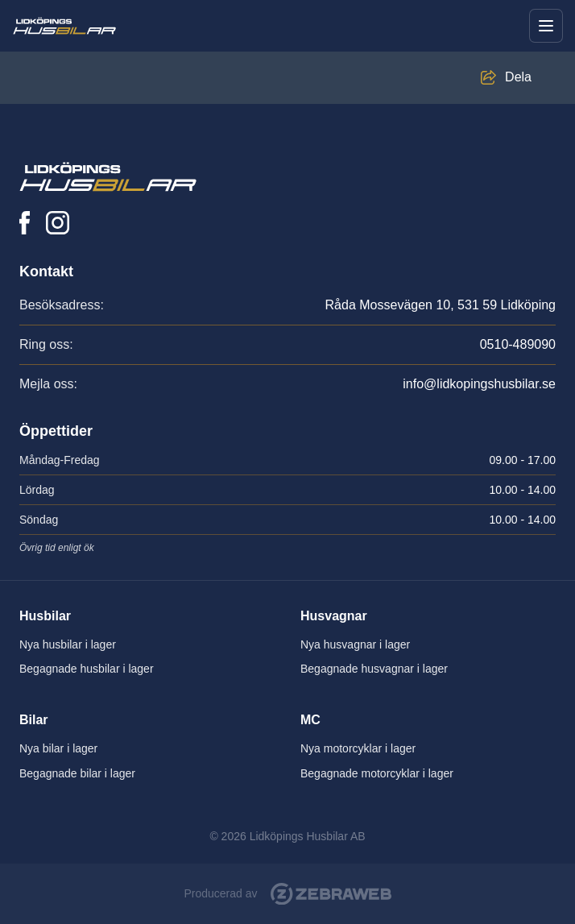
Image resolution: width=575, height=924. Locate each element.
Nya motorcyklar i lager (358, 748)
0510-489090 (518, 344)
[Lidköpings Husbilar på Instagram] (58, 223)
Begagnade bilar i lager (77, 773)
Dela (518, 77)
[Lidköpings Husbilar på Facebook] (25, 223)
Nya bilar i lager (58, 748)
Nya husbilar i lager (68, 644)
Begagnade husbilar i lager (87, 669)
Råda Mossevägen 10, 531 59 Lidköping (441, 305)
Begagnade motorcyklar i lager (377, 773)
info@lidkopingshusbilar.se (479, 384)
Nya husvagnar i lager (355, 644)
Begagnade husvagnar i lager (374, 669)
